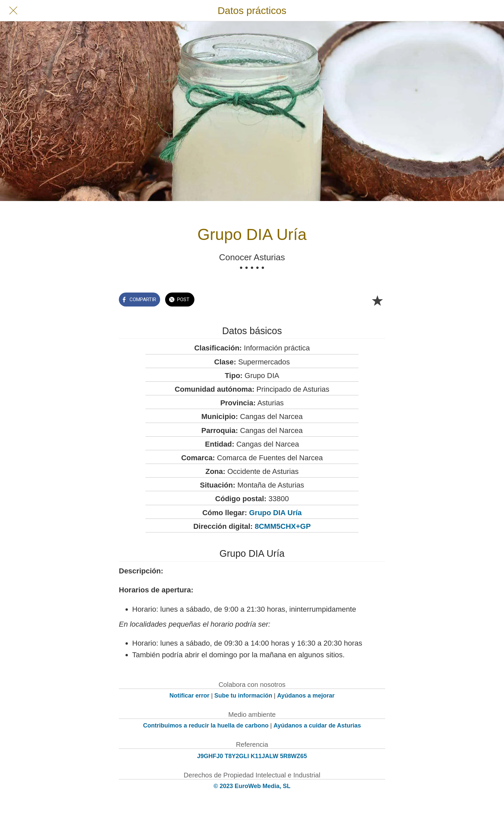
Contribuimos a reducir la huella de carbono (206, 725)
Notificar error (189, 696)
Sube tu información (243, 696)
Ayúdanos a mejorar (306, 696)
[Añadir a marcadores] (377, 300)
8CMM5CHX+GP (283, 526)
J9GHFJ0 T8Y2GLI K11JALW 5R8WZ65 (252, 756)
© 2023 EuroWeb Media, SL (252, 786)
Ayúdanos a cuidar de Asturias (317, 725)
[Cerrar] (13, 11)
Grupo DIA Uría (275, 513)
